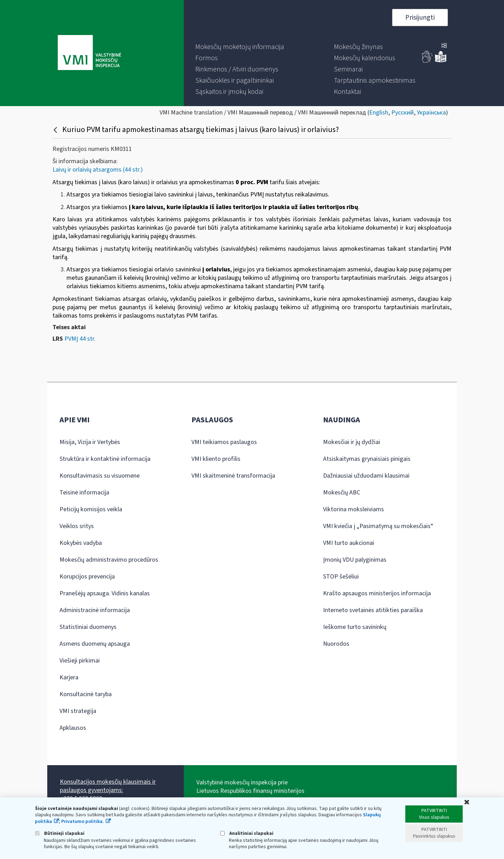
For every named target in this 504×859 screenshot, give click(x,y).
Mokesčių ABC (342, 493)
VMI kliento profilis (216, 459)
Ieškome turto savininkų (355, 627)
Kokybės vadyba (81, 543)
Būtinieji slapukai (60, 833)
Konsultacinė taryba (86, 694)
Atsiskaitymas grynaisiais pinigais (367, 459)
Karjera (69, 677)
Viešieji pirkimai (80, 661)
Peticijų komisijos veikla (91, 509)
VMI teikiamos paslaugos (224, 442)
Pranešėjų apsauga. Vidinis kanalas (105, 593)
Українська (431, 113)
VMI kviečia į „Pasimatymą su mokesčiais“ (378, 526)
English (379, 113)
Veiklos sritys (77, 526)
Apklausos (73, 728)
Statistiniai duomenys (88, 627)
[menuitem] (240, 47)
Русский (402, 113)
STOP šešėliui (341, 577)
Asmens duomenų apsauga (95, 644)
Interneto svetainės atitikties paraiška (373, 610)
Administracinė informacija (95, 610)
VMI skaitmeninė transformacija (233, 476)
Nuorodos (336, 644)
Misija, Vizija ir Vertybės (90, 442)
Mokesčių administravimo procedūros (109, 560)
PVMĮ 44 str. (80, 339)
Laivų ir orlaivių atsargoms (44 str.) (98, 170)
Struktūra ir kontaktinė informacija (105, 459)
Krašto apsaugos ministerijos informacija (377, 593)
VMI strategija (78, 711)
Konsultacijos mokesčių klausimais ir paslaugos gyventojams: (108, 786)
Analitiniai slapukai (247, 833)
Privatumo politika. (83, 822)
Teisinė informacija (84, 493)
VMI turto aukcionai (349, 543)
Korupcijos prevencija (87, 577)
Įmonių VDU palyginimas (355, 560)
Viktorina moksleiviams (353, 509)
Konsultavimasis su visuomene (100, 476)
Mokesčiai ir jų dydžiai (352, 442)
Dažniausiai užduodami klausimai (366, 476)
